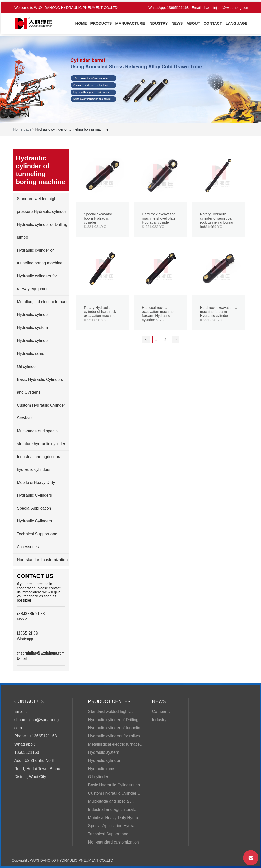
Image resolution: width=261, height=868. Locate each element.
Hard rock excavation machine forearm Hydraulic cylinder (217, 312)
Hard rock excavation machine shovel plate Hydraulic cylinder (159, 218)
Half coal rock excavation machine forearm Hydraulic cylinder (158, 314)
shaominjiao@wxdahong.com (226, 8)
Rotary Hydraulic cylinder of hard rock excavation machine (100, 312)
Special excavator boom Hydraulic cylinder (98, 218)
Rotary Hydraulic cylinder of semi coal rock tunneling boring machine (217, 220)
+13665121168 (43, 736)
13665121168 (178, 8)
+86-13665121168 (31, 613)
